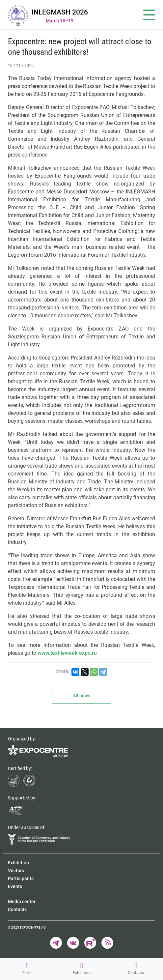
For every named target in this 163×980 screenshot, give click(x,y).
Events (15, 886)
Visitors (16, 871)
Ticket (27, 969)
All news (81, 696)
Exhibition (18, 863)
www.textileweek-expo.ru (67, 653)
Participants (21, 879)
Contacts (136, 969)
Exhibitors (82, 969)
